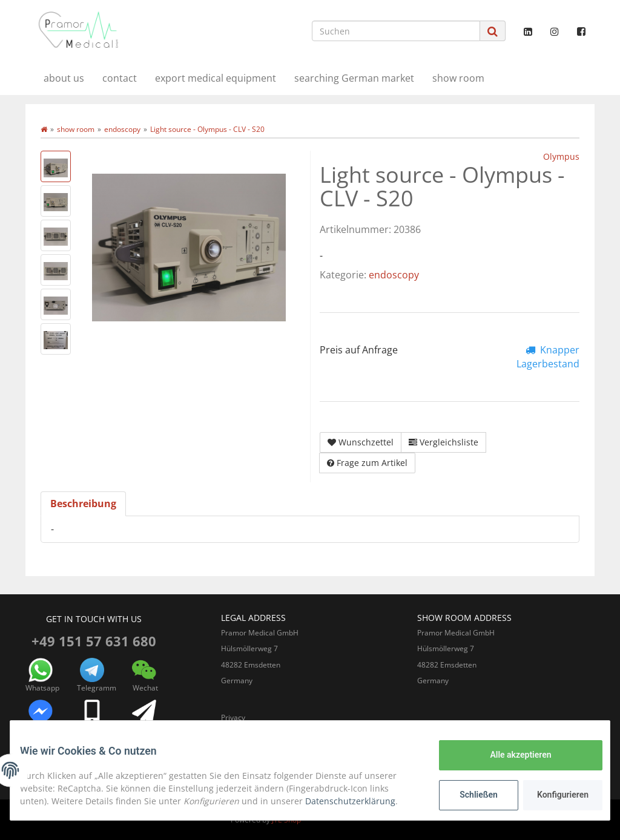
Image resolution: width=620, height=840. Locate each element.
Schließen (469, 795)
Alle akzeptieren (511, 755)
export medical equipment (216, 78)
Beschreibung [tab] (83, 504)
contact (120, 78)
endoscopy (394, 275)
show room (458, 78)
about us (64, 78)
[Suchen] (396, 31)
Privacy (233, 717)
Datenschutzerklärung (360, 801)
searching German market (354, 78)
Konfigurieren (554, 795)
